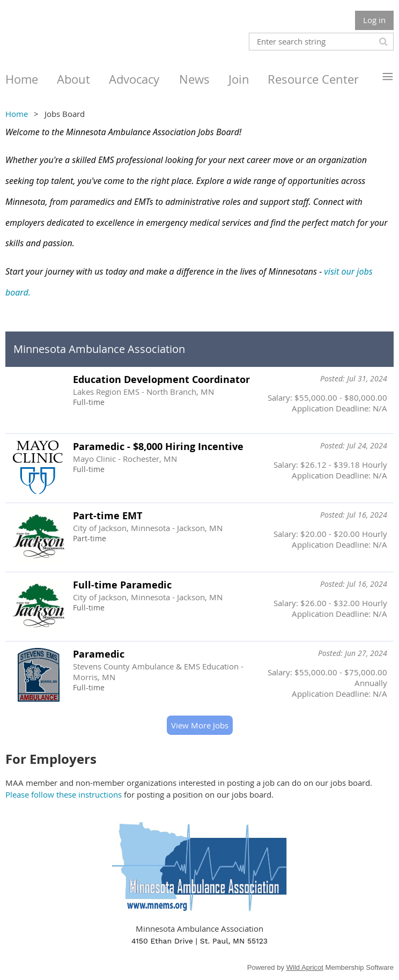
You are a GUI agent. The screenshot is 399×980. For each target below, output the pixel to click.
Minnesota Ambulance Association (99, 349)
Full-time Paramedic (122, 585)
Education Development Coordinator (161, 380)
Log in (374, 20)
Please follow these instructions (64, 794)
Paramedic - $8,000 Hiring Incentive (158, 447)
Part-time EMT (108, 516)
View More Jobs (200, 725)
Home (17, 114)
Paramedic (99, 654)
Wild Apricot (305, 967)
